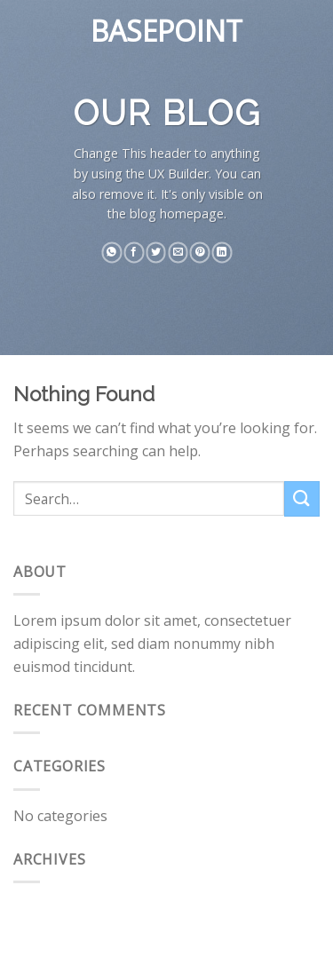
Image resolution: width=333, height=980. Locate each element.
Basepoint (166, 31)
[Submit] (302, 498)
